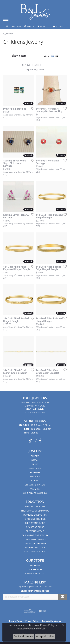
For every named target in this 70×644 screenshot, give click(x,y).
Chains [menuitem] (35, 481)
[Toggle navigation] (6, 19)
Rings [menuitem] (35, 464)
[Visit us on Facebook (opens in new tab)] (40, 441)
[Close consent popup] (63, 625)
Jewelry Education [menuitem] (35, 507)
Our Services (35, 569)
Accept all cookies (45, 636)
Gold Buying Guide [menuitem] (35, 552)
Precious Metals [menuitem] (35, 531)
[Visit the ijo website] (43, 611)
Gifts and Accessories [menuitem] (35, 493)
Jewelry (9, 34)
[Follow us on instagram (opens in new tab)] (35, 441)
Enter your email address (35, 591)
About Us (35, 565)
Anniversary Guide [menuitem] (35, 547)
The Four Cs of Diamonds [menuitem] (35, 511)
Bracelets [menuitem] (35, 476)
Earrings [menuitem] (35, 472)
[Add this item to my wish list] (32, 108)
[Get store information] (35, 412)
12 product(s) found (35, 70)
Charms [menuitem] (35, 456)
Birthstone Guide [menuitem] (35, 523)
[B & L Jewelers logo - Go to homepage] (35, 12)
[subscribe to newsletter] (63, 597)
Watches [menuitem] (35, 489)
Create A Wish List (35, 573)
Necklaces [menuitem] (35, 468)
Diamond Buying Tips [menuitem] (35, 515)
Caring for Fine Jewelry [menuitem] (35, 535)
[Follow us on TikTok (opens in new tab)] (30, 441)
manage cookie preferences (31, 629)
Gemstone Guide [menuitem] (35, 527)
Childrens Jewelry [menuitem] (35, 485)
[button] (14, 26)
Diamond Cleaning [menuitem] (35, 539)
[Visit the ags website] (30, 611)
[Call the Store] (35, 409)
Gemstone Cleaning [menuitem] (35, 543)
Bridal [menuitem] (35, 460)
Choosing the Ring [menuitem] (35, 519)
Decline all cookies (23, 636)
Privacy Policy (47, 625)
